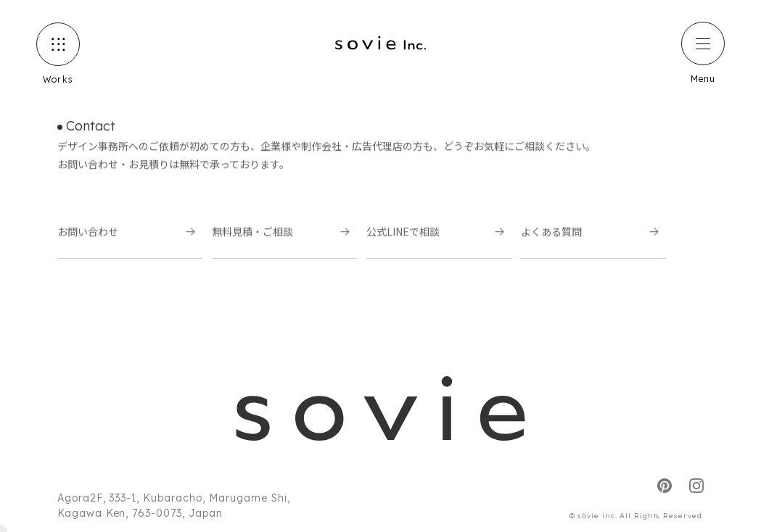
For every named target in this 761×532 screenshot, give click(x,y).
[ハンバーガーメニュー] (703, 43)
